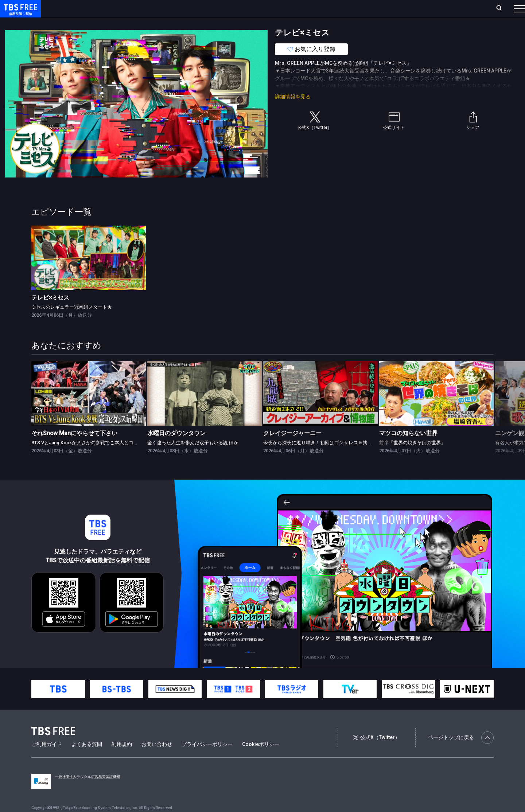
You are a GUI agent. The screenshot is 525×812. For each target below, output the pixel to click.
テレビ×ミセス (50, 312)
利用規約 (122, 759)
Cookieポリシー (261, 759)
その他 (289, 23)
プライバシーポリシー (207, 759)
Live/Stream (172, 8)
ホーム (82, 8)
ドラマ (147, 23)
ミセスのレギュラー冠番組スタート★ (72, 322)
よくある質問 (87, 759)
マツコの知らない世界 (408, 448)
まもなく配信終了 (112, 23)
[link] (89, 272)
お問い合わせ (157, 759)
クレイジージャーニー (292, 448)
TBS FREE (19, 13)
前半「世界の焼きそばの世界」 (412, 457)
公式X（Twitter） (376, 752)
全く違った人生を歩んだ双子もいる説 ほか (193, 457)
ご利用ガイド (47, 759)
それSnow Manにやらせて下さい (74, 448)
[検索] (451, 9)
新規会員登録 (419, 8)
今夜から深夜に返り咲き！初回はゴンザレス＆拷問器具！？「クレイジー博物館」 (351, 457)
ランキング (138, 8)
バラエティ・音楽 (182, 23)
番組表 (502, 8)
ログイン (383, 8)
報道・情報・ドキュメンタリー (241, 23)
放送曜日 (108, 8)
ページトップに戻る (461, 752)
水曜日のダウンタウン (176, 448)
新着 (79, 23)
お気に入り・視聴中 (217, 8)
